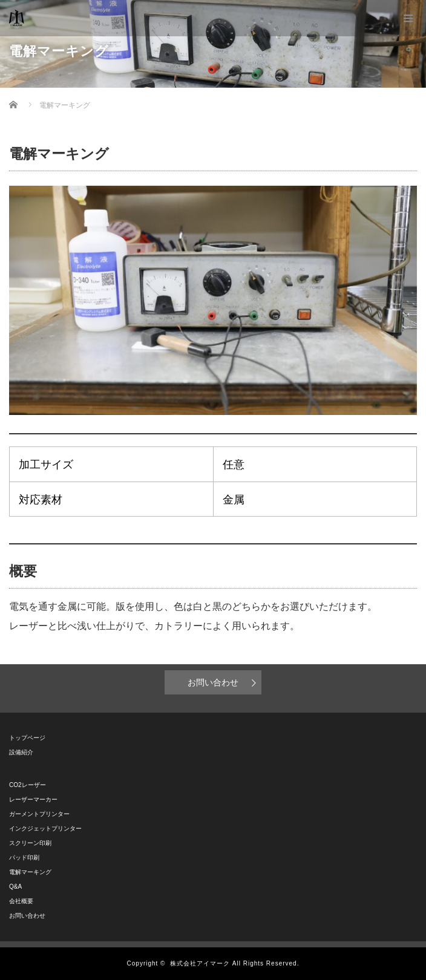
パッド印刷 (24, 857)
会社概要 (21, 901)
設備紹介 (24, 752)
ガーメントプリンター (39, 814)
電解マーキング (30, 872)
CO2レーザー (28, 785)
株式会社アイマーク (200, 963)
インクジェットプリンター (45, 828)
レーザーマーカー (33, 799)
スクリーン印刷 (30, 843)
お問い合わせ (213, 682)
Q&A (15, 887)
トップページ (27, 738)
